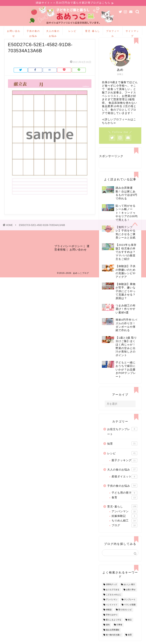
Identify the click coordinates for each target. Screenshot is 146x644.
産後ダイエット (124, 480)
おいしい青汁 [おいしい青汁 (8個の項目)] (129, 588)
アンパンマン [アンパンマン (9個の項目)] (112, 603)
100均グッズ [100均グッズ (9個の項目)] (111, 588)
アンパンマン (124, 515)
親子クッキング (124, 464)
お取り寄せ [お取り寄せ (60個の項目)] (131, 593)
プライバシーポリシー (69, 251)
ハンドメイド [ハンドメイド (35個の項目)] (112, 608)
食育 (124, 501)
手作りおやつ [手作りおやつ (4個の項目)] (112, 618)
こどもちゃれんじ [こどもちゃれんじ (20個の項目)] (113, 598)
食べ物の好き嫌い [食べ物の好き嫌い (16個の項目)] (113, 638)
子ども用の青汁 (124, 496)
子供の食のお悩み (33, 33)
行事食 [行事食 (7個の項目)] (119, 628)
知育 (122, 447)
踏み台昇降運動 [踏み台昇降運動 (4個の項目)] (113, 633)
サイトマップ (132, 33)
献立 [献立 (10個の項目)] (130, 623)
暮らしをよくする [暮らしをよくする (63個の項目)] (113, 623)
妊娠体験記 (124, 520)
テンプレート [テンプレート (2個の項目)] (130, 603)
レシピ (72, 31)
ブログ (124, 529)
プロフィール (113, 33)
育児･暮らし (93, 31)
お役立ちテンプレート (122, 435)
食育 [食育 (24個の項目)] (130, 638)
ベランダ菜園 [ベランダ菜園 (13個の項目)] (130, 608)
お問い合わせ (14, 33)
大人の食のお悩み (53, 33)
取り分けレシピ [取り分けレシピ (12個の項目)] (125, 613)
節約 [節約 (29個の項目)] (108, 628)
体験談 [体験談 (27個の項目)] (109, 613)
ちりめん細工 (124, 524)
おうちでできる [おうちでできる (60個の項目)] (113, 593)
